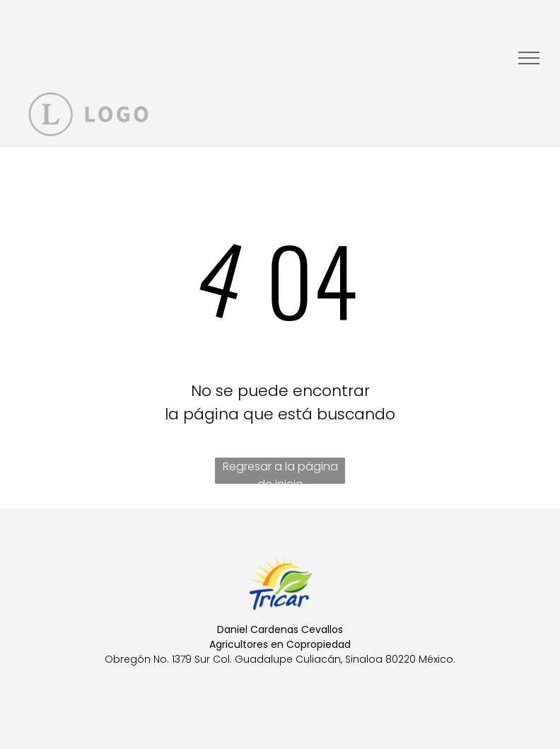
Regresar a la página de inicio (280, 471)
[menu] (529, 58)
